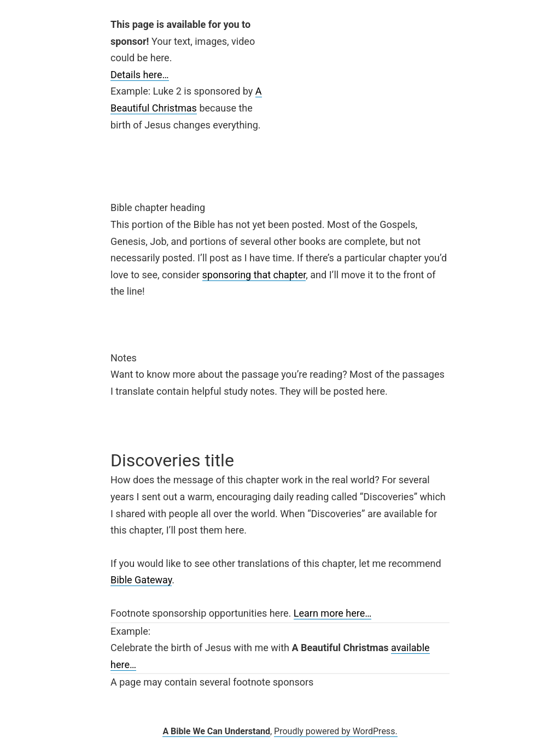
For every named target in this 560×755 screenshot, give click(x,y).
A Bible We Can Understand (216, 731)
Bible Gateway (141, 580)
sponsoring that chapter (254, 275)
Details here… (140, 75)
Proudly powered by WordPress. (336, 731)
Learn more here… (333, 613)
